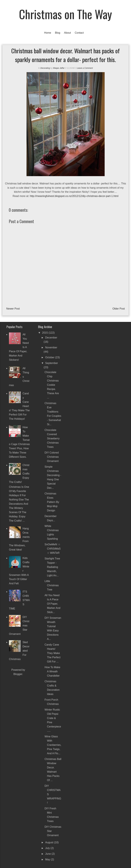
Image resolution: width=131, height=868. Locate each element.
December (51, 338)
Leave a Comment (85, 68)
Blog (58, 33)
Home (48, 33)
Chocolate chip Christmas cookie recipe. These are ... (52, 385)
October (50, 357)
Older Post (119, 309)
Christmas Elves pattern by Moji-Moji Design (52, 502)
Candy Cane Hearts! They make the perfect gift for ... (53, 653)
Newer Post (13, 309)
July (48, 848)
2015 (45, 333)
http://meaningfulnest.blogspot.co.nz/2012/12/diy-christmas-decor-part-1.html (74, 196)
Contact (79, 33)
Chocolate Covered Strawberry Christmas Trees (52, 438)
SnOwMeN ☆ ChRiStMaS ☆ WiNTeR (53, 549)
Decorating (45, 68)
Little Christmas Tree (52, 585)
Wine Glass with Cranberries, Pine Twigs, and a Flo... (53, 745)
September (52, 363)
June (48, 854)
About (68, 33)
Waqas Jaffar (59, 68)
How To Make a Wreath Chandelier (52, 671)
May (48, 859)
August (50, 842)
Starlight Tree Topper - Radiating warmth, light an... (52, 567)
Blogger (18, 674)
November (51, 347)
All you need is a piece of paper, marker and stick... (52, 604)
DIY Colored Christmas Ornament (52, 457)
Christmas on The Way (65, 14)
